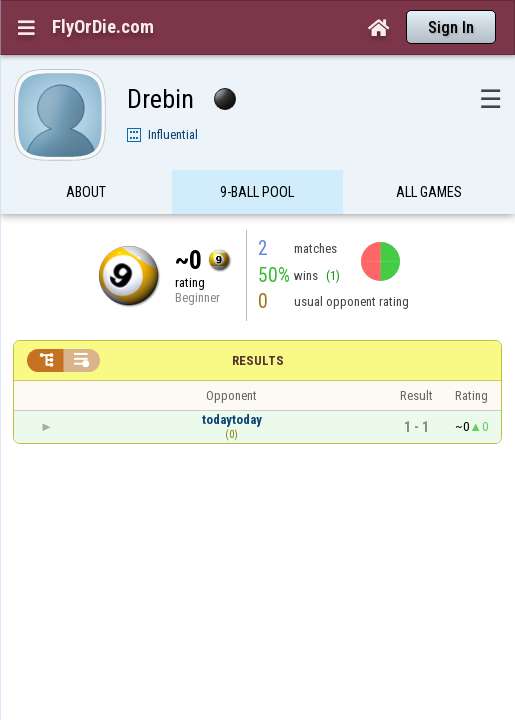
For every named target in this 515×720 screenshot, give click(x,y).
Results (258, 321)
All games (429, 154)
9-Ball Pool (257, 154)
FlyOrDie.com (103, 27)
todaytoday (232, 380)
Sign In (451, 27)
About (86, 154)
